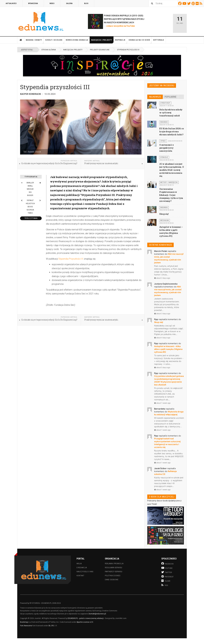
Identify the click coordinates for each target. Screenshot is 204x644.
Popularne (170, 97)
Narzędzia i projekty (102, 41)
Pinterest (194, 3)
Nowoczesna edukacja (78, 41)
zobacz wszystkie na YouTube (121, 26)
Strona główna (21, 40)
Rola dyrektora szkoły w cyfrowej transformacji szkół (171, 113)
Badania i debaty (35, 41)
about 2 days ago (162, 278)
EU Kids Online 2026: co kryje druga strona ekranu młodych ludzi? (172, 132)
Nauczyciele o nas (85, 572)
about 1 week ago (162, 403)
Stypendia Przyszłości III (71, 259)
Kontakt (80, 576)
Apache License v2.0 (85, 622)
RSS (201, 3)
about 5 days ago (162, 367)
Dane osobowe (112, 580)
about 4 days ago (162, 338)
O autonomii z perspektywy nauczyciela (167, 148)
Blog (86, 3)
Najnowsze (155, 97)
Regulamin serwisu (113, 568)
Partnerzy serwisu (114, 572)
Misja (79, 564)
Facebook (180, 3)
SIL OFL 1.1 (53, 626)
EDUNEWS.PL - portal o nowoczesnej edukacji (86, 618)
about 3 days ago (162, 314)
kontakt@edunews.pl (97, 614)
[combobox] (163, 3)
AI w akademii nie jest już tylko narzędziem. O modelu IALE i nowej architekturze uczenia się (172, 170)
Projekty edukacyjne (100, 50)
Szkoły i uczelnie (55, 41)
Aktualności (11, 3)
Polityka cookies (113, 576)
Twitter (189, 3)
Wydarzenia (33, 3)
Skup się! (164, 214)
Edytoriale (159, 40)
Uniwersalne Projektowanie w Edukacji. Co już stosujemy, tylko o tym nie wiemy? (171, 195)
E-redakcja (82, 568)
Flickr (198, 3)
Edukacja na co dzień (140, 41)
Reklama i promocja (114, 564)
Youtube (185, 3)
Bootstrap (24, 622)
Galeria (69, 3)
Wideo (52, 3)
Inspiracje (121, 41)
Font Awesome (26, 626)
